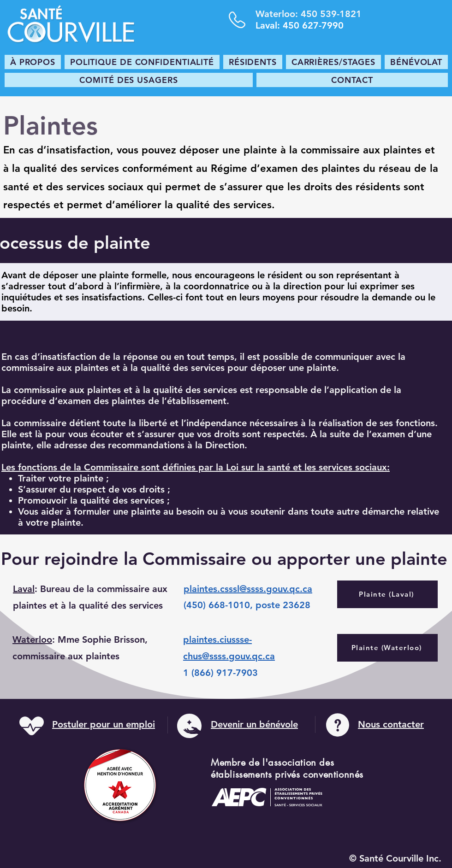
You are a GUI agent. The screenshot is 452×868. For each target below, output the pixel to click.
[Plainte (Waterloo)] (387, 648)
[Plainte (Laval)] (387, 594)
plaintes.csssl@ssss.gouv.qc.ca (248, 589)
